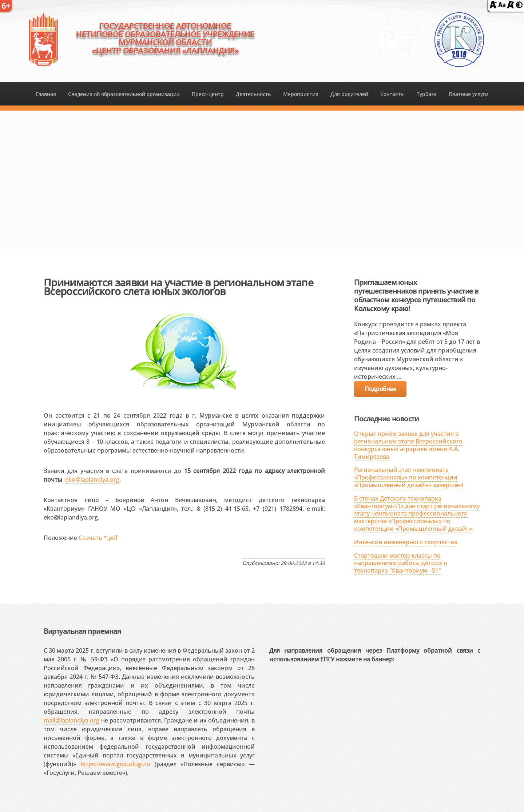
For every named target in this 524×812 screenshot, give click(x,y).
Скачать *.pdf (98, 538)
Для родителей (349, 94)
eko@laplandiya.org (92, 479)
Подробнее (380, 389)
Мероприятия (301, 94)
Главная (46, 94)
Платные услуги (469, 94)
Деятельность (253, 94)
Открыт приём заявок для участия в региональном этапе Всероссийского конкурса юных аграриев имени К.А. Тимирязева (408, 445)
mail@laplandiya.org (72, 720)
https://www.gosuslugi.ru (115, 764)
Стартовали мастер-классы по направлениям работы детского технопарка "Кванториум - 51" (401, 563)
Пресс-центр (208, 94)
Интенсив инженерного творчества (406, 542)
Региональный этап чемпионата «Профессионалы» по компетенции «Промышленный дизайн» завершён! (409, 477)
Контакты (392, 94)
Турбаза (427, 94)
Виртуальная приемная (82, 631)
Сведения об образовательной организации (124, 94)
